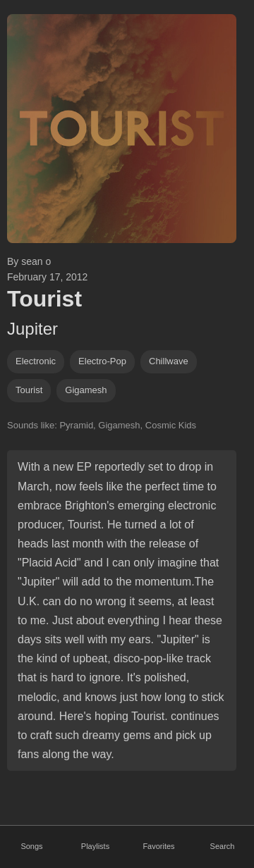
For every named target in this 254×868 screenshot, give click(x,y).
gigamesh (86, 390)
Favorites (158, 846)
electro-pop (102, 361)
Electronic (36, 361)
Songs (31, 846)
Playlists (95, 846)
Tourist (29, 390)
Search (223, 846)
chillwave (169, 361)
